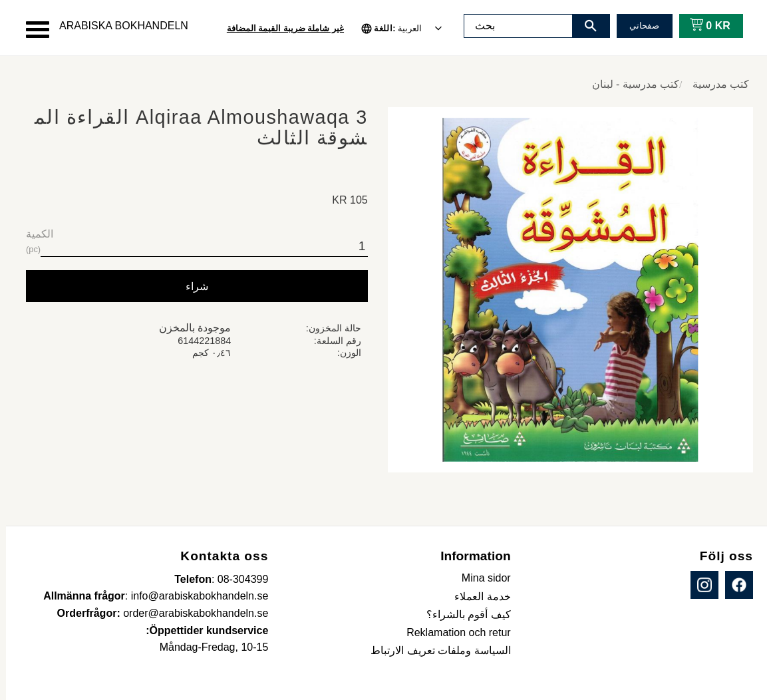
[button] (32, 30)
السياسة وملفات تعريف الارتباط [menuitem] (434, 650)
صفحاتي (638, 26)
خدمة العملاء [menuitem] (476, 597)
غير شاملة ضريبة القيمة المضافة (279, 28)
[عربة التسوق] (701, 26)
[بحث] (585, 26)
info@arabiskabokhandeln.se (194, 596)
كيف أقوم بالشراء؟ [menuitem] (463, 614)
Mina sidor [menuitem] (480, 578)
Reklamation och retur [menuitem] (453, 632)
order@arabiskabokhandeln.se (190, 613)
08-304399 (237, 579)
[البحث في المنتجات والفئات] (512, 26)
